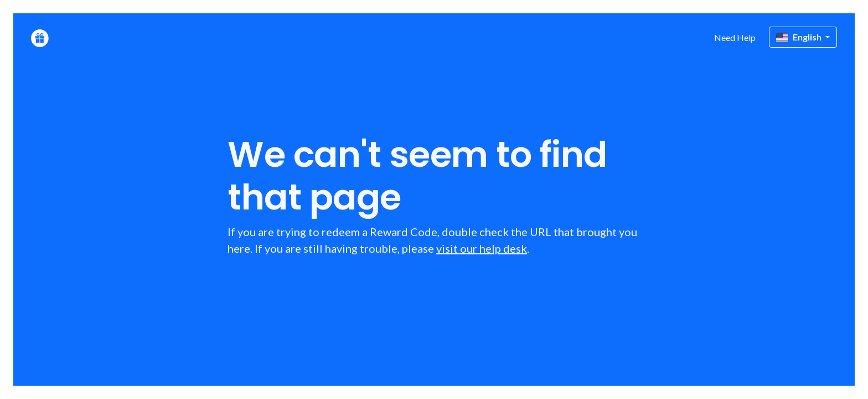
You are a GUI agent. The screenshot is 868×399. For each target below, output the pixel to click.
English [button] (800, 37)
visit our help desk (482, 248)
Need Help (735, 37)
